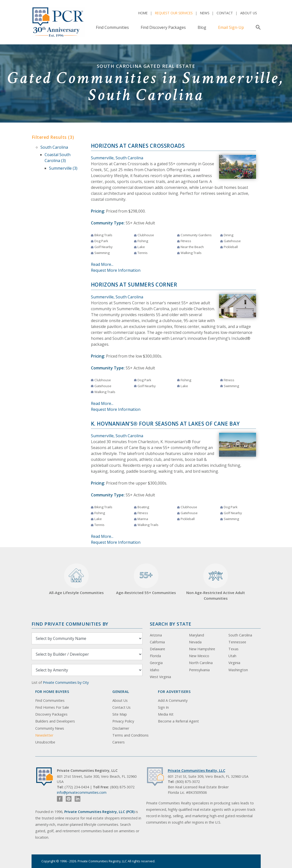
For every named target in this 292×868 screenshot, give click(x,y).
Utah (232, 656)
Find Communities (112, 27)
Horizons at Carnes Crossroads (138, 146)
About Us (249, 13)
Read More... (102, 264)
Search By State (171, 624)
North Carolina (201, 663)
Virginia (234, 663)
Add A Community (173, 700)
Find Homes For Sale (52, 707)
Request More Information (116, 270)
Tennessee (237, 642)
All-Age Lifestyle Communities (76, 579)
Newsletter (44, 735)
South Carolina (54, 147)
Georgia (156, 663)
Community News (50, 728)
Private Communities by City (66, 682)
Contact (225, 13)
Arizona (156, 635)
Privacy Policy (123, 721)
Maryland (197, 635)
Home (143, 13)
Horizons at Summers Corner (134, 285)
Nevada (195, 642)
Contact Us (121, 707)
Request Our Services (174, 13)
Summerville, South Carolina (117, 158)
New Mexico (199, 656)
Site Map (120, 714)
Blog (202, 27)
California (157, 642)
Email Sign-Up (231, 27)
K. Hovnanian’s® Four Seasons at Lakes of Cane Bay (165, 424)
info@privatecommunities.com (82, 792)
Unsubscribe (45, 742)
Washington (238, 670)
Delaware (157, 649)
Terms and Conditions (130, 735)
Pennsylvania (199, 670)
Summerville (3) (63, 168)
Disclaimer (121, 728)
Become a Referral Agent (178, 721)
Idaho (155, 670)
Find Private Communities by (70, 624)
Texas (233, 649)
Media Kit (166, 714)
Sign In (163, 707)
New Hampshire (202, 649)
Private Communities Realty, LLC (197, 770)
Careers (119, 742)
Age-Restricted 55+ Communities (146, 579)
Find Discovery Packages (163, 27)
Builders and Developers (55, 721)
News (205, 13)
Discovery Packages (51, 714)
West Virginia (160, 677)
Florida (155, 656)
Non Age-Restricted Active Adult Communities (216, 582)
